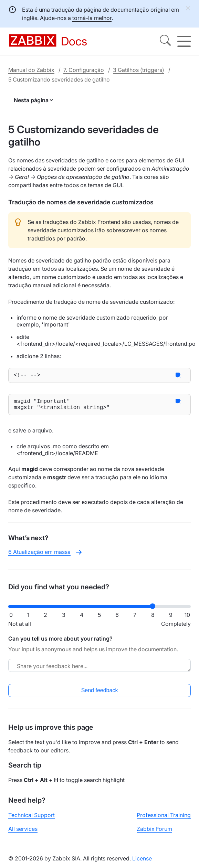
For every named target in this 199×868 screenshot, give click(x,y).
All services (23, 833)
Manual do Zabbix (31, 69)
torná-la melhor (92, 18)
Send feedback (100, 694)
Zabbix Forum (154, 833)
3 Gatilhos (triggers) (139, 69)
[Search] (165, 41)
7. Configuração (84, 69)
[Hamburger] (184, 41)
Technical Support (32, 819)
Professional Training (164, 819)
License (142, 862)
